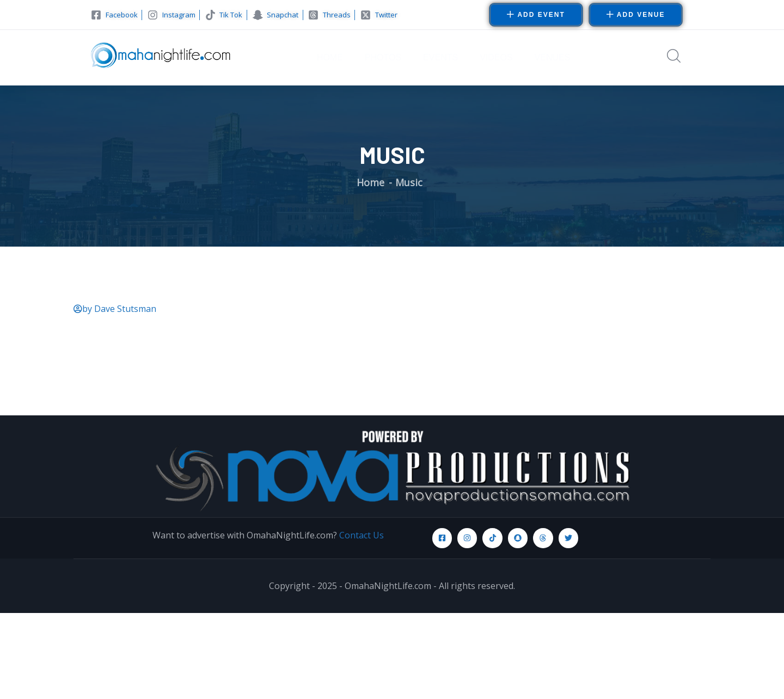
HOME (330, 57)
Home (370, 182)
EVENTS (440, 57)
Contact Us (362, 535)
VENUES (553, 57)
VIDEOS (496, 57)
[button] (636, 15)
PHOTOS (383, 57)
